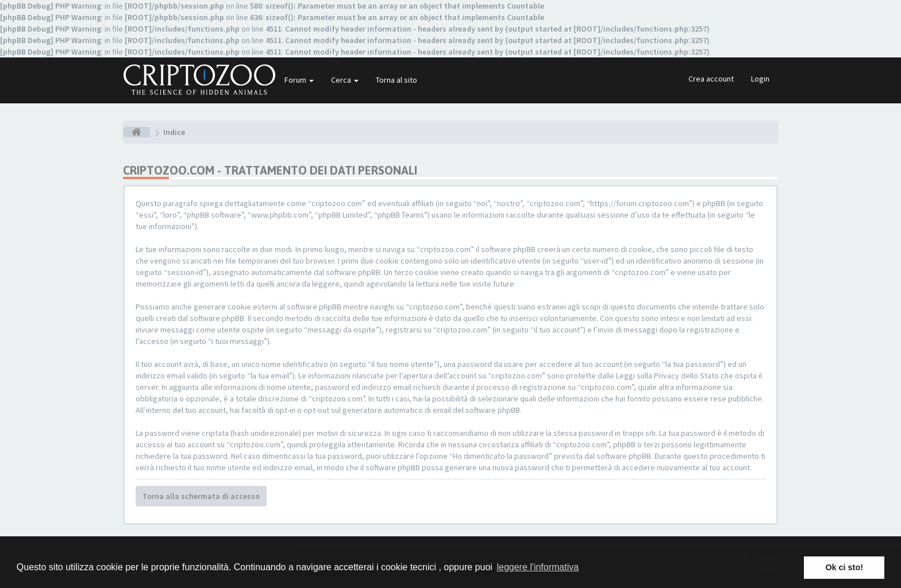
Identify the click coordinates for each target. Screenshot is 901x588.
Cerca (345, 80)
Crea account (711, 79)
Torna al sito (396, 80)
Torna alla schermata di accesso (201, 496)
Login (760, 79)
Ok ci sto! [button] (844, 567)
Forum (299, 80)
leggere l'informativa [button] (538, 567)
